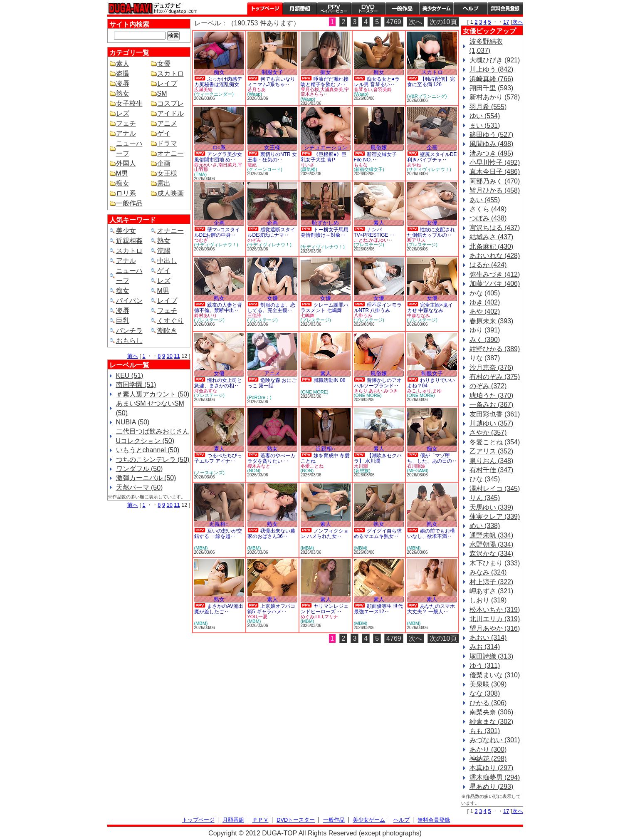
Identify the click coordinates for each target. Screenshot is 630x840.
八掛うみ (363, 315)
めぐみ (308, 617)
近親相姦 (129, 241)
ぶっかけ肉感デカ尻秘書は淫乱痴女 (218, 82)
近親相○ (325, 449)
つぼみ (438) (488, 218)
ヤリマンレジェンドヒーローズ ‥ (325, 609)
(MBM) (201, 548)
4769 (394, 22)
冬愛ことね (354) (495, 442)
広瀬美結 (203, 89)
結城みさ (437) (492, 237)
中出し (167, 261)
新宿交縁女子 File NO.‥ (375, 157)
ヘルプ (470, 8)
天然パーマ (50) (140, 487)
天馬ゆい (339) (492, 507)
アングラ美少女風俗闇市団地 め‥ (218, 157)
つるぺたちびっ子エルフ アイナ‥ (218, 458)
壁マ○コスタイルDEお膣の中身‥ (217, 232)
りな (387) (485, 358)
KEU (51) (130, 375)
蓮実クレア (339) (495, 517)
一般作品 (402, 8)
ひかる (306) (488, 703)
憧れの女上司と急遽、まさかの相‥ (218, 383)
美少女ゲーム (436, 8)
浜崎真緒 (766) (492, 79)
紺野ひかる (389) (495, 349)
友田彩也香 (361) (495, 414)
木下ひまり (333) (495, 563)
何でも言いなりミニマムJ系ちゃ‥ (271, 82)
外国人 (126, 163)
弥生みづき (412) (495, 274)
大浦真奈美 (332, 89)
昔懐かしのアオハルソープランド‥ (378, 383)
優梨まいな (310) (495, 675)
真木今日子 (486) (495, 172)
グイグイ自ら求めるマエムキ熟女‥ (378, 534)
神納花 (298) (488, 759)
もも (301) (485, 731)
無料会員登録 (434, 820)
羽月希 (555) (488, 107)
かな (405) (485, 293)
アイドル (170, 113)
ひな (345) (485, 479)
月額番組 (300, 8)
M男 (122, 173)
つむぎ (201, 240)
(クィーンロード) (265, 169)
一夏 (263, 617)
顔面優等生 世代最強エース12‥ (379, 609)
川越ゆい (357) (492, 423)
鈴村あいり (206, 315)
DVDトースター (368, 8)
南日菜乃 (227, 165)
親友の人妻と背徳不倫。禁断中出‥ (218, 308)
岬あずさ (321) (492, 591)
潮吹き (167, 331)
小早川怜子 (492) (495, 162)
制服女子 (272, 72)
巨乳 (123, 321)
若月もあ (257, 89)
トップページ (265, 8)
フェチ (126, 123)
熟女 (123, 93)
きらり (361, 391)
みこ (412, 391)
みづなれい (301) (495, 740)
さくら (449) (488, 209)
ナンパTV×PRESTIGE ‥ (374, 232)
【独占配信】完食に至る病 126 (431, 82)
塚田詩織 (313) (492, 656)
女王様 (167, 173)
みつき (391, 391)
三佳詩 (254, 315)
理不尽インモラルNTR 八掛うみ (378, 308)
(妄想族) (362, 471)
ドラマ (167, 143)
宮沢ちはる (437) (495, 228)
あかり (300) (488, 750)
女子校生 (129, 103)
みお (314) (485, 647)
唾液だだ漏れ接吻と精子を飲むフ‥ (325, 82)
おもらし (129, 341)
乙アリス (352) (492, 451)
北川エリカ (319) (495, 619)
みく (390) (485, 340)
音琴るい (363, 89)
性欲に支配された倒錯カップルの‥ (431, 232)
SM (162, 93)
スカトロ (170, 73)
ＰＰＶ (261, 820)
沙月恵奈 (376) (492, 368)
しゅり (424, 391)
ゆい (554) (485, 116)
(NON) (254, 471)
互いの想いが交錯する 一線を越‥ (218, 534)
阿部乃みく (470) (495, 181)
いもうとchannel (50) (148, 450)
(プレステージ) (369, 245)
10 (170, 356)
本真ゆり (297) (492, 768)
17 (506, 22)
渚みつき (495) (492, 153)
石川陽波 (416, 466)
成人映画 (170, 193)
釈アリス (416, 240)
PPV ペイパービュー (334, 8)
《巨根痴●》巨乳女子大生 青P (324, 157)
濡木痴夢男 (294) (495, 777)
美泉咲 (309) (488, 684)
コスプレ (170, 103)
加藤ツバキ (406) (495, 284)
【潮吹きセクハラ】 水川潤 (378, 458)
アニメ (167, 123)
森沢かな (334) (492, 554)
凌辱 (123, 83)
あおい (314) (488, 638)
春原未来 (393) (492, 321)
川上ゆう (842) (492, 69)
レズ (123, 113)
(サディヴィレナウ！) (429, 169)
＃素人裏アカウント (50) (153, 394)
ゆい (384, 240)
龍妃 (252, 165)
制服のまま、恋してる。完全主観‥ (271, 308)
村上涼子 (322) (492, 582)
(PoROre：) (259, 397)
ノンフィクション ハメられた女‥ (325, 534)
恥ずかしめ (325, 223)
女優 (164, 63)
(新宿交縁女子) (369, 169)
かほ (373, 240)
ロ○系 (219, 147)
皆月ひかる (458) (495, 190)
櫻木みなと (259, 466)
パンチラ (129, 331)
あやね (414, 165)
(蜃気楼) (309, 169)
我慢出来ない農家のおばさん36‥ (271, 534)
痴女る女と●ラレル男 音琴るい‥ (377, 82)
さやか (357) (488, 432)
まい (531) (485, 125)
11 (177, 356)
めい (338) (485, 526)
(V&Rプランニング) (427, 96)
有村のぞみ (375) (495, 377)
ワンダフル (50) (140, 469)
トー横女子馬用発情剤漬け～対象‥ (325, 232)
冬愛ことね (312, 466)
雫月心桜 (310, 89)
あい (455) (485, 200)
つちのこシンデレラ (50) (153, 460)
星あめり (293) (492, 787)
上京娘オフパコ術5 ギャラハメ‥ (271, 609)
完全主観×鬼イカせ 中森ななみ (430, 308)
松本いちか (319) (495, 610)
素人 (123, 63)
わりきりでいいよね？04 (431, 383)
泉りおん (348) (492, 461)
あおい (376, 391)
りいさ (308, 165)
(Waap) (255, 94)
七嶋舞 (308, 315)
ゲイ (164, 133)
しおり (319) (488, 600)
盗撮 (123, 73)
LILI (319, 617)
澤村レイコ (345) (495, 489)
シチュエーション (326, 147)
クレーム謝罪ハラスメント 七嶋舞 (325, 308)
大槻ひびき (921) (495, 60)
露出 (164, 183)
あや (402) (485, 311)
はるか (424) (488, 265)
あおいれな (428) (495, 256)
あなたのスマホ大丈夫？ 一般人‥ (431, 609)
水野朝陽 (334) (492, 544)
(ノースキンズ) (209, 473)
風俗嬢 (379, 147)
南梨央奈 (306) (492, 712)
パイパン (129, 301)
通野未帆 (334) (492, 535)
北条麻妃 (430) (492, 247)
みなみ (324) (488, 572)
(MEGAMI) (418, 471)
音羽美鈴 (383, 89)
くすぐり (170, 321)
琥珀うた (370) (492, 395)
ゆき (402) (485, 302)
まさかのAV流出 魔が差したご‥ (219, 609)
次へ (518, 22)
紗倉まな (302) (492, 722)
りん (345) (485, 498)
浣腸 (164, 251)
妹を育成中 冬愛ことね (325, 458)
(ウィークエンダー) (214, 94)
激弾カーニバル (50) (146, 478)
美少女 (126, 231)
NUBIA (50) (133, 422)
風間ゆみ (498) (492, 144)
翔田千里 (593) (492, 88)
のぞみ (254, 240)
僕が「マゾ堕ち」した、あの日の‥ (432, 458)
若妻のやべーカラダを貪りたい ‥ (271, 458)
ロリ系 (126, 193)
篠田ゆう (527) (492, 135)
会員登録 (505, 8)
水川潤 (361, 466)
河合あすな (206, 391)
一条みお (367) (492, 405)
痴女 (123, 183)
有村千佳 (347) (492, 470)
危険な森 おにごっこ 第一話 (272, 383)
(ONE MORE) (315, 392)
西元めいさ (206, 165)
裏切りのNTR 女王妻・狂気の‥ (272, 157)
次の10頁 (443, 22)
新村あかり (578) (495, 97)
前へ (133, 356)
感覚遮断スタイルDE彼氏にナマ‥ (271, 232)
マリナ (331, 617)
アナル (126, 133)
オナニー (170, 153)
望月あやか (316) (495, 628)
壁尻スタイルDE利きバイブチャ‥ (432, 157)
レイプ (167, 83)
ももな (361, 165)
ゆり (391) (485, 330)
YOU (252, 617)
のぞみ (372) (488, 386)
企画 (164, 163)
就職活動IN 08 (330, 380)
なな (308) (485, 693)
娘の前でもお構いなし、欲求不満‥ (431, 534)
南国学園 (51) (136, 385)
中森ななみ (419, 315)
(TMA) (201, 174)
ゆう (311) (485, 665)
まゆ (437, 391)
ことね (361, 240)
